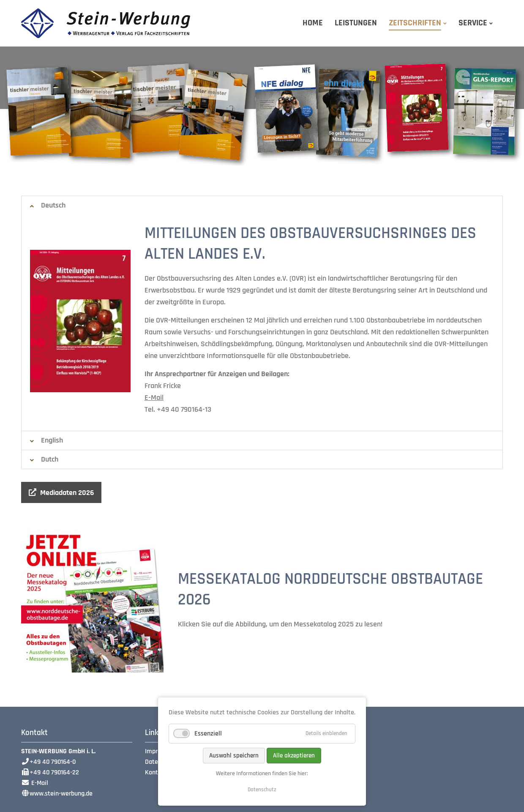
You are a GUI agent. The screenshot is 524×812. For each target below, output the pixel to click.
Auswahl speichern (234, 756)
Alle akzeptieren (294, 756)
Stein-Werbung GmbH (106, 23)
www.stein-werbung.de (61, 794)
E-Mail (154, 398)
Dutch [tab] (50, 459)
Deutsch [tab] (53, 205)
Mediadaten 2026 (67, 493)
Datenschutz (262, 790)
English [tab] (52, 440)
